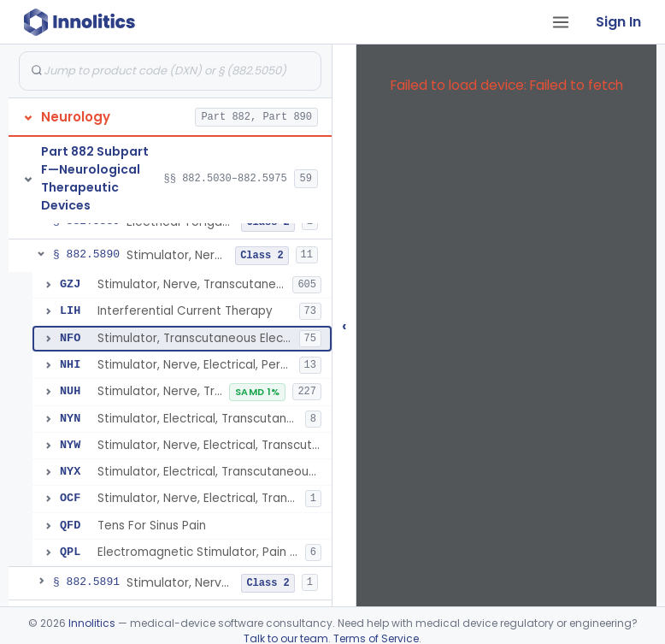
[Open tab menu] (561, 22)
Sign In (618, 22)
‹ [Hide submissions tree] (344, 325)
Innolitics (92, 623)
